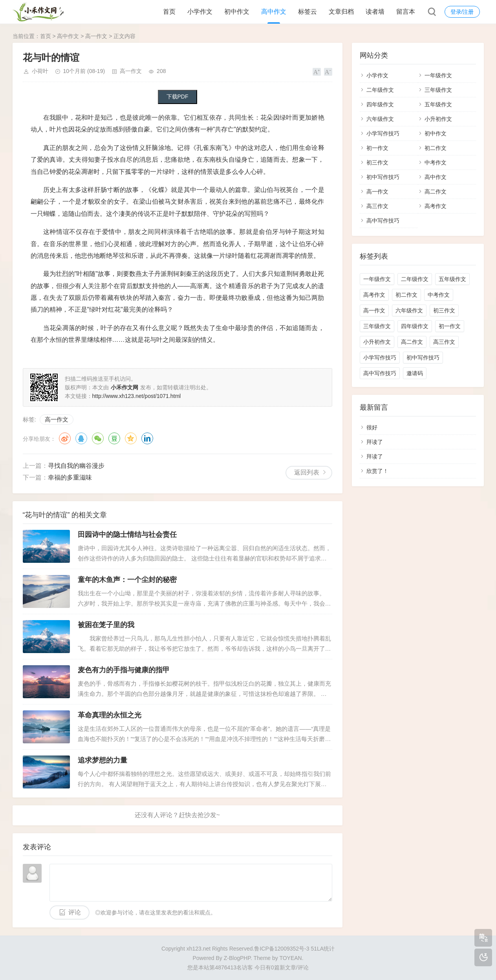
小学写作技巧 (383, 133)
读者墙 (375, 12)
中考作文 (436, 162)
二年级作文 (380, 90)
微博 (65, 438)
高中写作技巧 (383, 221)
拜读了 (375, 442)
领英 (147, 438)
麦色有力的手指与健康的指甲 (124, 670)
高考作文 (436, 206)
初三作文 (377, 162)
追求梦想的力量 (102, 760)
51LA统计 (323, 949)
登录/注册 (462, 12)
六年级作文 (380, 119)
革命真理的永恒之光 (110, 715)
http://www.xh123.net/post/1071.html (137, 396)
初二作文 (436, 148)
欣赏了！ (377, 471)
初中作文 (237, 12)
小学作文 (200, 12)
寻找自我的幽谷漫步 (76, 466)
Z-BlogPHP (237, 958)
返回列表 (307, 472)
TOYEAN (290, 958)
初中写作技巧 (383, 177)
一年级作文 (438, 75)
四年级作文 (380, 104)
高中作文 (274, 12)
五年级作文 (438, 104)
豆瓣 (114, 438)
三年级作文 (438, 90)
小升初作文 (438, 119)
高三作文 (377, 206)
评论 (75, 912)
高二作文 (436, 192)
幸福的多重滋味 (70, 477)
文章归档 (341, 12)
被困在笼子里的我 (106, 625)
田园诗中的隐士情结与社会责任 (127, 535)
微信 (98, 438)
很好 (372, 427)
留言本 (406, 12)
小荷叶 (40, 71)
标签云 (307, 12)
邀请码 (415, 373)
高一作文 (96, 36)
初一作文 (377, 148)
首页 (169, 12)
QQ (81, 438)
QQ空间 (131, 438)
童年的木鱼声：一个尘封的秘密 (127, 580)
